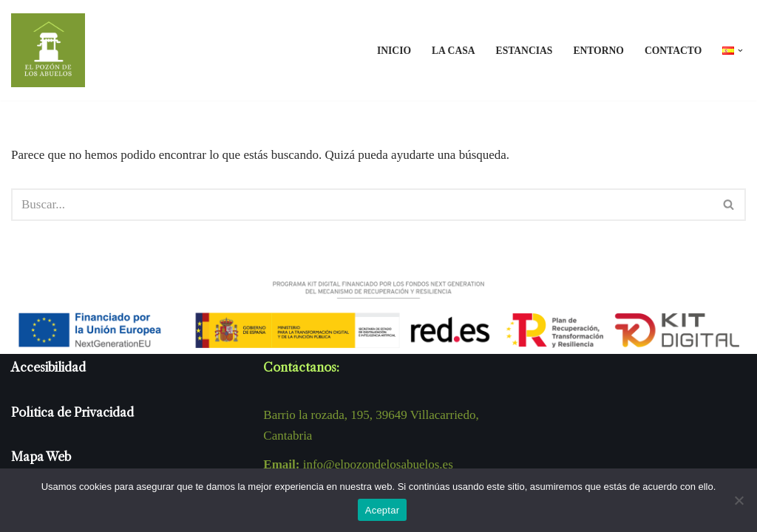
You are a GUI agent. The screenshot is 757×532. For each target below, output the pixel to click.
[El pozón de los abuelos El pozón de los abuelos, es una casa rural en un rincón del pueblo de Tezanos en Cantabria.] (48, 50)
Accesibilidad (48, 367)
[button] (740, 51)
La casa (454, 51)
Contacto (673, 51)
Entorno (598, 51)
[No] (739, 500)
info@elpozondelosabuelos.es (378, 464)
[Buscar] (362, 205)
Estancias (525, 51)
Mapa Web (41, 457)
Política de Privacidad (72, 412)
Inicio (394, 51)
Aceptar (383, 510)
